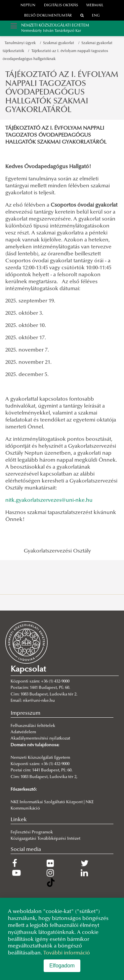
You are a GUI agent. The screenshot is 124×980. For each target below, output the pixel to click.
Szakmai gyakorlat (60, 43)
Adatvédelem (23, 732)
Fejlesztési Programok (32, 832)
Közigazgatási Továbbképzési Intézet (45, 839)
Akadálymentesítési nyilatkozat (40, 739)
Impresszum (25, 713)
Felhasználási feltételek (33, 726)
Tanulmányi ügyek (21, 43)
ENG (96, 16)
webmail (95, 5)
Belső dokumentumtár (48, 16)
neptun (28, 5)
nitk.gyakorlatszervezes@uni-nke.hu (49, 500)
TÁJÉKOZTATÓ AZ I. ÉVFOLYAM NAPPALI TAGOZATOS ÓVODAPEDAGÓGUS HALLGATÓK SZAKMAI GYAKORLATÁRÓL (62, 93)
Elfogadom (62, 966)
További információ (67, 953)
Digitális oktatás (61, 5)
